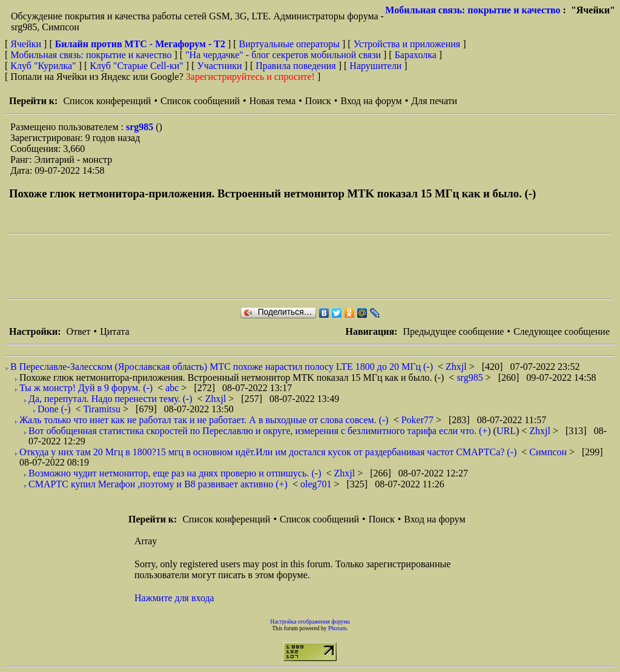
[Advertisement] (228, 266)
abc (173, 388)
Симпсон (549, 452)
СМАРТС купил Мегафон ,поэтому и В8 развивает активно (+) (158, 484)
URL (506, 431)
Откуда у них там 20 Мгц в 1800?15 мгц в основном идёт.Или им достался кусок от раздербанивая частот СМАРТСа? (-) (268, 452)
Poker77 (419, 420)
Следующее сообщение (562, 331)
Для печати (434, 101)
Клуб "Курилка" (43, 66)
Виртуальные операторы (289, 44)
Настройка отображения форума (310, 621)
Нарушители (375, 66)
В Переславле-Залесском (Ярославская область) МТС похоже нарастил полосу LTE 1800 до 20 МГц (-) (222, 367)
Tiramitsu (103, 409)
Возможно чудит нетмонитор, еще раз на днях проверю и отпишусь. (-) (175, 473)
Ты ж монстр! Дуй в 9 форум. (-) (86, 388)
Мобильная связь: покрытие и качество (473, 10)
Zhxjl (457, 367)
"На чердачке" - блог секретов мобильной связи (283, 55)
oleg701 (317, 484)
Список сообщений (200, 101)
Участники (220, 66)
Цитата (114, 331)
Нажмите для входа (174, 598)
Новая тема (273, 101)
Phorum (337, 628)
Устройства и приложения (407, 44)
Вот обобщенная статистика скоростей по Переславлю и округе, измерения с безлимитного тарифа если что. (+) (260, 431)
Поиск (318, 101)
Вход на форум (371, 101)
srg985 (141, 127)
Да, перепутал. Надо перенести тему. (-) (110, 399)
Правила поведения (296, 66)
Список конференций (107, 101)
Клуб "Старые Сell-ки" (137, 66)
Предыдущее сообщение (453, 331)
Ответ (78, 331)
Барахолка (416, 55)
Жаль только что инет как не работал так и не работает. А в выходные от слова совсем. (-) (204, 420)
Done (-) (54, 409)
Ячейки (27, 44)
